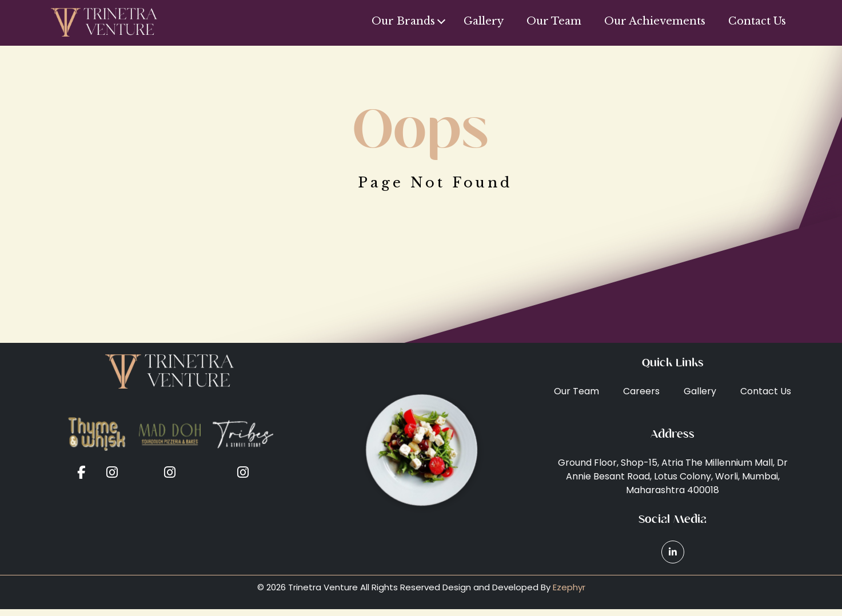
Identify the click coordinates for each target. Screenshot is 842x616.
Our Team (554, 21)
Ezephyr (569, 587)
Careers (641, 391)
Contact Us (757, 21)
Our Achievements (655, 21)
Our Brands (403, 21)
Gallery (484, 21)
